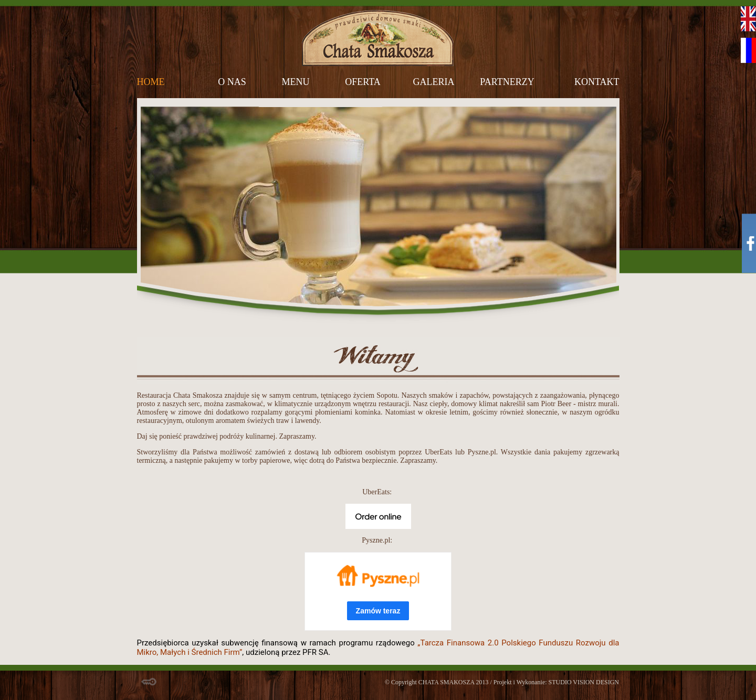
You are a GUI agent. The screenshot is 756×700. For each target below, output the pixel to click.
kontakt (597, 82)
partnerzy (507, 82)
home (151, 82)
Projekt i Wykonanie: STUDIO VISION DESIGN (556, 682)
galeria (434, 82)
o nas (232, 82)
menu (296, 82)
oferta (363, 82)
